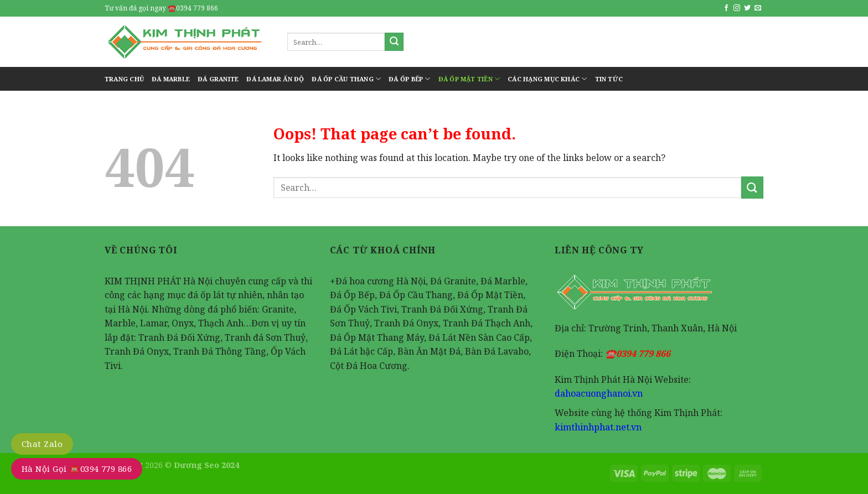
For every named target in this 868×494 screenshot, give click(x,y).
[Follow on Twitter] (747, 8)
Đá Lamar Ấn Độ (275, 79)
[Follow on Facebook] (726, 8)
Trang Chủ (124, 79)
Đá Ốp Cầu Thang (346, 79)
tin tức (609, 79)
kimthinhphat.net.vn (598, 427)
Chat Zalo (42, 444)
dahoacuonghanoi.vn (599, 393)
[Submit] (394, 42)
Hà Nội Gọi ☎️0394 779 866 (77, 469)
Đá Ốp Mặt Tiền (469, 79)
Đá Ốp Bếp (409, 79)
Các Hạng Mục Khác (547, 79)
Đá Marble (171, 79)
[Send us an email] (758, 8)
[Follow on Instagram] (737, 8)
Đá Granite (218, 79)
